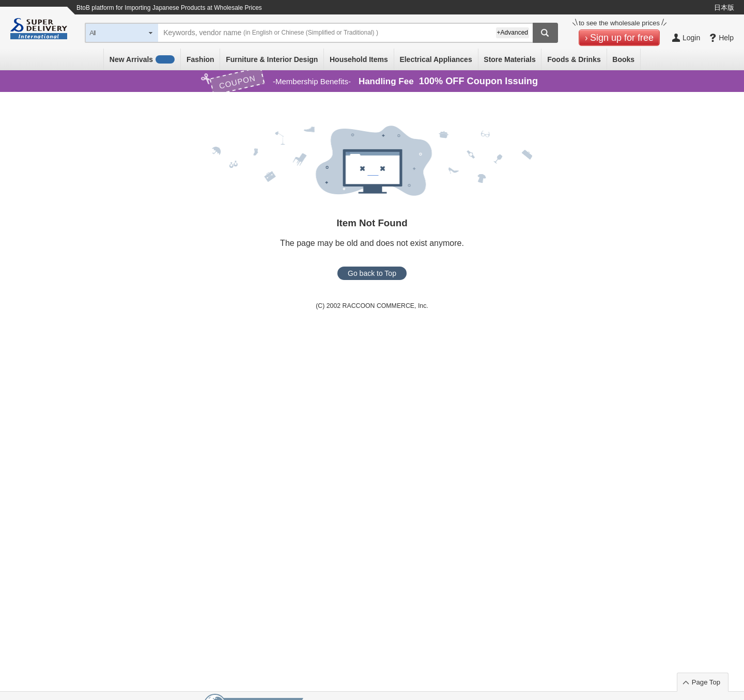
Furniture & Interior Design (272, 59)
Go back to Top (372, 273)
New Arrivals (142, 59)
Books (623, 59)
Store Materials (509, 59)
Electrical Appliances (436, 59)
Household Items (359, 59)
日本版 (724, 7)
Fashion (200, 59)
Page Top (706, 682)
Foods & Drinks (574, 59)
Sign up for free (622, 38)
